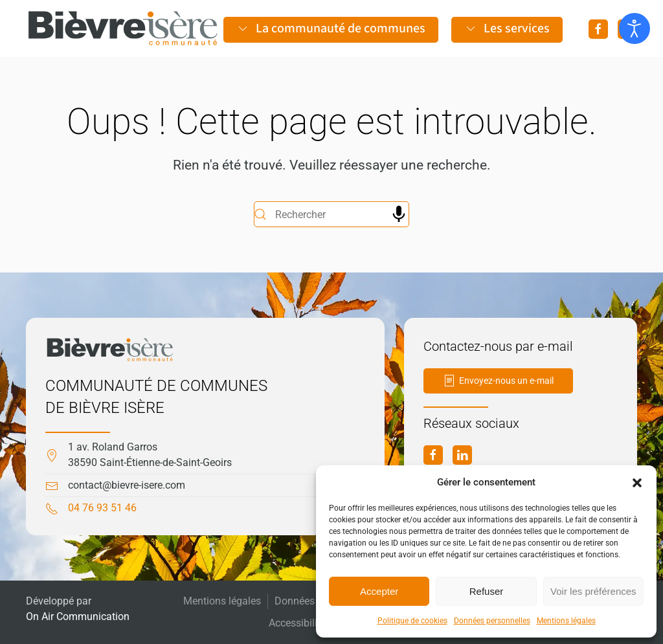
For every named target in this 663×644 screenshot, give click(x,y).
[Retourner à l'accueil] (123, 28)
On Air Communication (78, 616)
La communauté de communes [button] (331, 28)
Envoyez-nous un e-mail (498, 381)
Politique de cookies (412, 621)
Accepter (379, 591)
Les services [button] (507, 28)
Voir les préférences (593, 591)
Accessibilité (297, 623)
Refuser (487, 591)
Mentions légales (566, 621)
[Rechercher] (331, 214)
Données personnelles (492, 621)
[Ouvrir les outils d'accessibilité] (635, 28)
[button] (637, 482)
